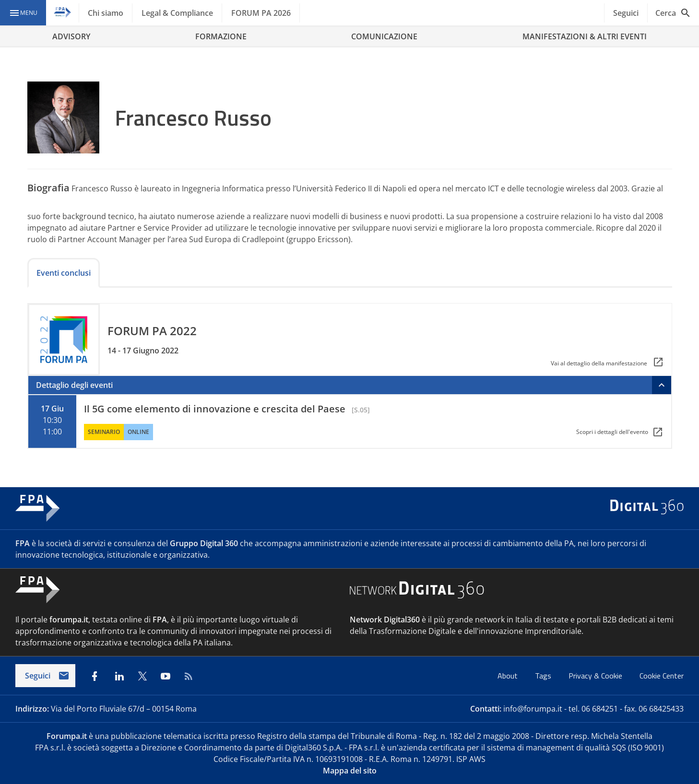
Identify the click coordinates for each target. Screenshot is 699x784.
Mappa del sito (350, 771)
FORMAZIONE (221, 36)
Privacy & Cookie (596, 676)
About (509, 676)
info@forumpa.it (533, 709)
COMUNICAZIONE (384, 36)
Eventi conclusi (64, 273)
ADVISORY (71, 36)
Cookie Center (662, 676)
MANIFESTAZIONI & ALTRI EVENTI (585, 36)
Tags (544, 676)
